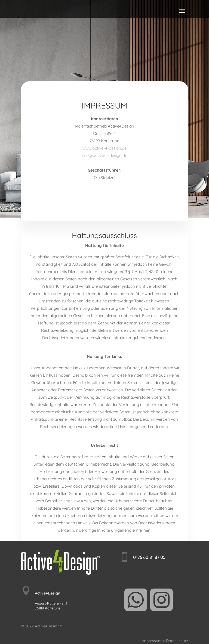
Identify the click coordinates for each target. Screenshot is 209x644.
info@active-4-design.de (104, 155)
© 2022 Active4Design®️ (41, 626)
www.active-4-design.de (104, 148)
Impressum (152, 641)
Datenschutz (177, 641)
